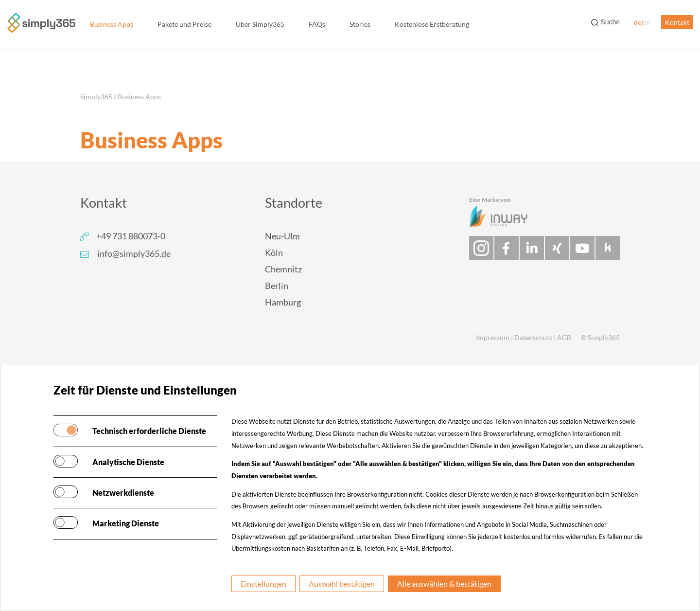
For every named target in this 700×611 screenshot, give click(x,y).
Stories (360, 24)
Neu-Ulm (282, 236)
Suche (610, 22)
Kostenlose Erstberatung (432, 24)
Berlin (277, 286)
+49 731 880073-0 (131, 236)
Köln (274, 252)
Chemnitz (283, 269)
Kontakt (677, 22)
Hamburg (283, 302)
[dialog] (682, 592)
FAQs (317, 24)
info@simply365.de (134, 253)
